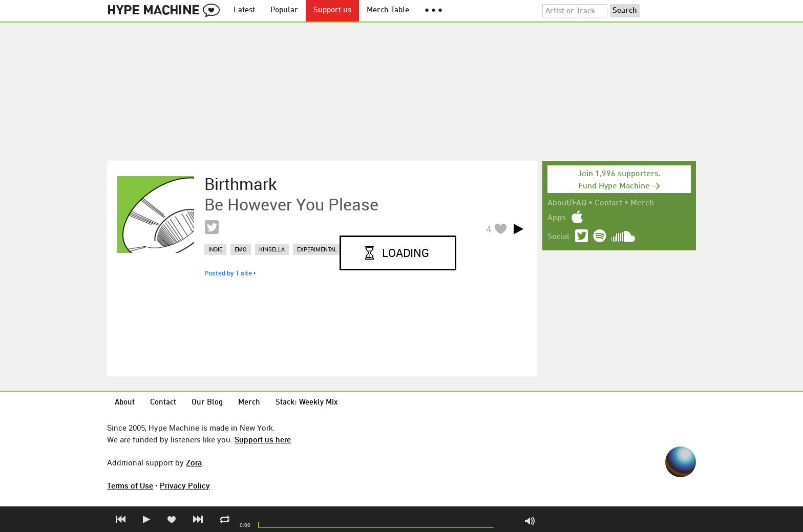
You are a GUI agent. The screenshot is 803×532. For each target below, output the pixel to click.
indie (215, 249)
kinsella (272, 249)
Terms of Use (130, 485)
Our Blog (207, 403)
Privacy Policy (185, 485)
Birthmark (240, 184)
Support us (332, 10)
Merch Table (388, 10)
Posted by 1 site (228, 273)
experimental (317, 249)
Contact (608, 203)
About (125, 403)
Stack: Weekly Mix (307, 403)
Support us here (263, 439)
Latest (244, 10)
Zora (194, 462)
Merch (642, 203)
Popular (284, 10)
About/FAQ (567, 203)
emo (241, 249)
